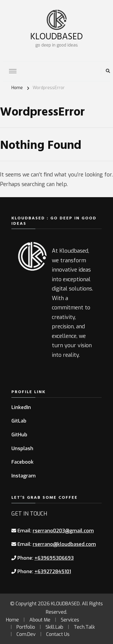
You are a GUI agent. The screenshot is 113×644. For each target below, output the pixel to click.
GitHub (19, 435)
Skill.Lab (54, 627)
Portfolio (26, 627)
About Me (40, 620)
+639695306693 (54, 558)
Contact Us (58, 634)
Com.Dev (26, 634)
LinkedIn (21, 407)
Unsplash (22, 448)
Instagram (24, 476)
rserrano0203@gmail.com (63, 531)
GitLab (19, 421)
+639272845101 (53, 572)
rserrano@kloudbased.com (64, 544)
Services (70, 620)
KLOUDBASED (56, 36)
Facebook (22, 462)
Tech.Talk (84, 627)
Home (12, 620)
